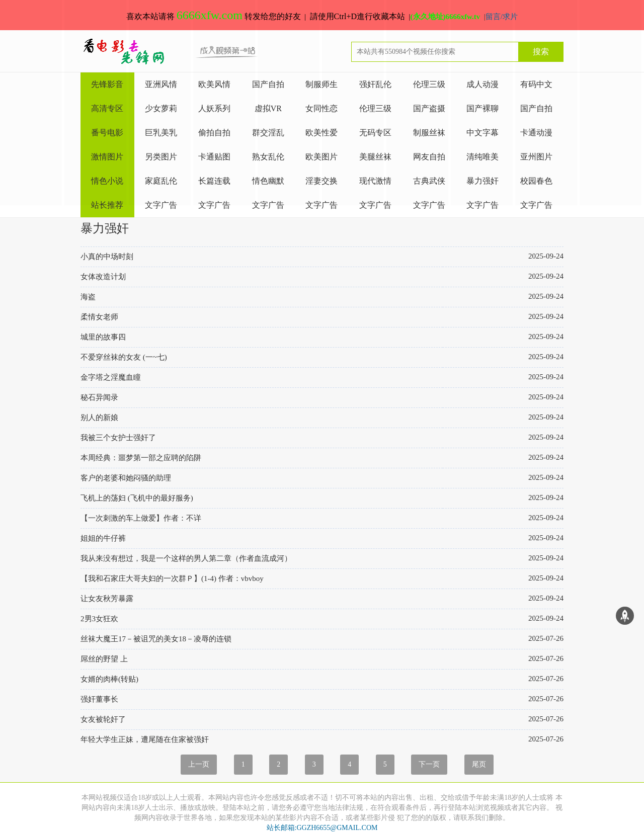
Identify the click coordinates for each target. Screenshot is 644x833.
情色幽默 (268, 181)
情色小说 (107, 181)
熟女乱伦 (268, 157)
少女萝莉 (161, 108)
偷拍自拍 (214, 133)
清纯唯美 (482, 157)
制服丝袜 (429, 133)
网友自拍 (429, 157)
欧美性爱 (321, 133)
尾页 (479, 764)
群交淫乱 (268, 133)
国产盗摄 (429, 108)
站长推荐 (107, 205)
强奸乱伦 (375, 84)
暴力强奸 (482, 181)
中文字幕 (482, 133)
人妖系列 (214, 108)
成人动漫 (482, 84)
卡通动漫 (536, 133)
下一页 (429, 764)
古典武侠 (429, 181)
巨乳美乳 (161, 133)
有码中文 (536, 84)
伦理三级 (429, 84)
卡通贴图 (214, 157)
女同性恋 (321, 108)
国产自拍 (268, 84)
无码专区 (375, 133)
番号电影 (107, 133)
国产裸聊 (482, 108)
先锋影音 (107, 84)
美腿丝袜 (375, 157)
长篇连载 (214, 181)
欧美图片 (321, 157)
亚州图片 (536, 157)
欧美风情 (214, 84)
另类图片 (161, 157)
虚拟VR (268, 108)
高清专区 (107, 108)
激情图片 (107, 157)
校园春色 (536, 181)
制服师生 (321, 84)
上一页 (199, 764)
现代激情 (375, 181)
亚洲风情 (161, 84)
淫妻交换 (321, 181)
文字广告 (161, 205)
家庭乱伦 (161, 181)
